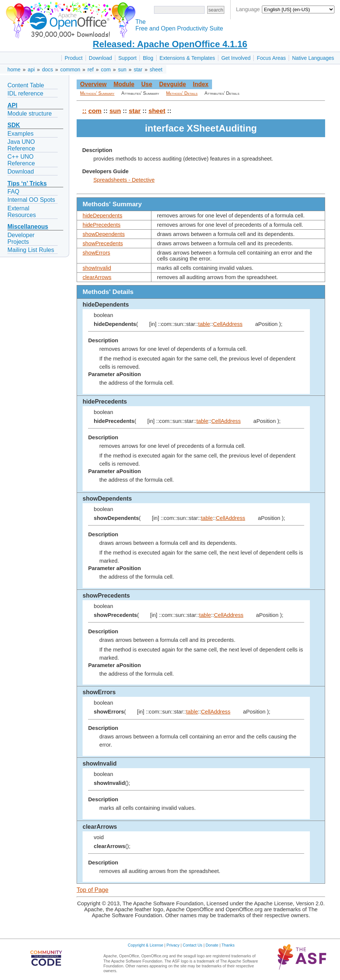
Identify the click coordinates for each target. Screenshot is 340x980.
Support (127, 58)
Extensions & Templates (187, 58)
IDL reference (25, 93)
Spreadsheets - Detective (124, 180)
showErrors (96, 253)
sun (122, 69)
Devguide (173, 84)
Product (74, 58)
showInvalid (97, 268)
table (204, 324)
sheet (156, 69)
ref (90, 69)
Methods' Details (182, 93)
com (106, 69)
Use (147, 84)
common (70, 69)
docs (48, 69)
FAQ (13, 192)
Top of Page (92, 890)
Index (201, 84)
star (138, 69)
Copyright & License (146, 945)
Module (124, 84)
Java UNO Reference (21, 145)
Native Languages (313, 58)
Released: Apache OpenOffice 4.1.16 (170, 44)
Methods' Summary (97, 93)
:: (84, 111)
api (31, 69)
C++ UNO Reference (21, 160)
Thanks (228, 945)
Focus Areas (271, 58)
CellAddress (228, 324)
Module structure (30, 114)
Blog (148, 58)
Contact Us (193, 945)
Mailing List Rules (31, 250)
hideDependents (102, 216)
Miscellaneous (28, 227)
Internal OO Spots (31, 200)
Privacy (173, 945)
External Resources (22, 212)
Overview (93, 84)
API (12, 105)
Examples (20, 134)
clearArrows (97, 277)
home (14, 69)
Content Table (26, 85)
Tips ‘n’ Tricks (27, 183)
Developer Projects (21, 238)
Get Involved (236, 58)
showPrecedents (103, 243)
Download (100, 58)
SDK (14, 125)
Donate (212, 945)
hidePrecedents (102, 225)
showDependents (104, 234)
